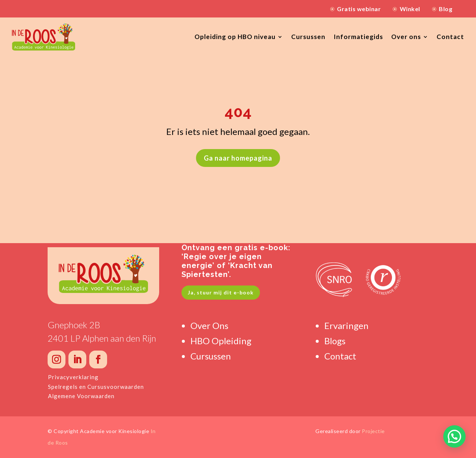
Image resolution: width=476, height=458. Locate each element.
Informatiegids (358, 37)
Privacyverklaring (73, 377)
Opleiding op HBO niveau (235, 37)
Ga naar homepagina (238, 158)
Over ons (406, 37)
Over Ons (209, 325)
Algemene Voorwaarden (81, 396)
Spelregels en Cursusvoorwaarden (96, 387)
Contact (450, 37)
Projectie (373, 431)
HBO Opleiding (221, 341)
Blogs (335, 341)
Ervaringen (346, 325)
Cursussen (308, 37)
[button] (454, 436)
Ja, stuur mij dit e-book (221, 292)
